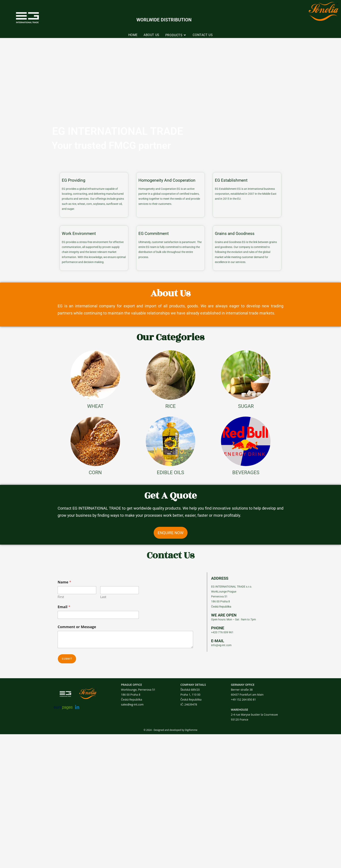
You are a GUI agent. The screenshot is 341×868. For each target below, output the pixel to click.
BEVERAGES (246, 472)
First (61, 597)
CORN (95, 472)
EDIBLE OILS (170, 472)
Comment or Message (77, 627)
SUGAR (246, 406)
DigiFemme (191, 730)
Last (103, 597)
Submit (67, 659)
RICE (170, 406)
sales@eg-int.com (132, 704)
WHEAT (95, 406)
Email (64, 607)
